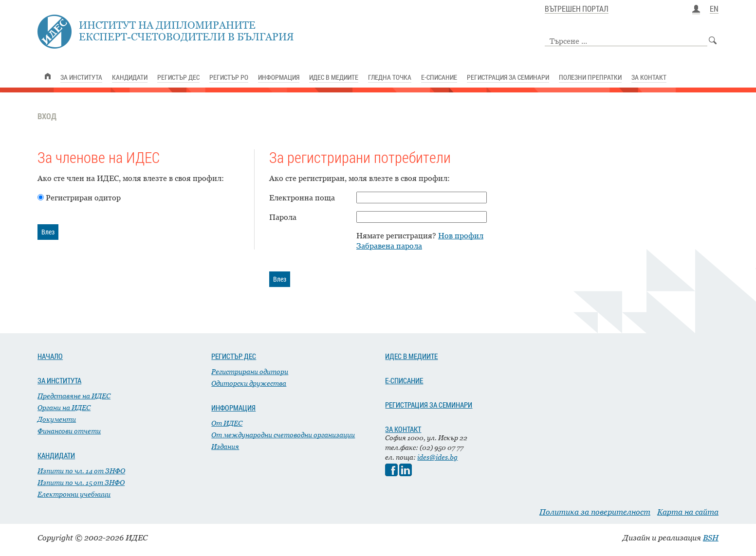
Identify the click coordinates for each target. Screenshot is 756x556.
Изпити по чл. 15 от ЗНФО (81, 482)
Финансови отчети (69, 431)
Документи (57, 419)
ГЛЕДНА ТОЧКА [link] (390, 77)
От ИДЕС (227, 423)
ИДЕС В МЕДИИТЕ (411, 356)
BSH (711, 538)
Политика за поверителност (595, 512)
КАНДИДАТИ (56, 455)
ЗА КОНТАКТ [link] (649, 77)
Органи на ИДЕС (64, 407)
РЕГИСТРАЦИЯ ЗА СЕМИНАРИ (429, 405)
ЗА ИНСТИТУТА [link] (81, 77)
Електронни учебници (74, 494)
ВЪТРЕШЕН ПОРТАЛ (577, 9)
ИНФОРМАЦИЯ (233, 408)
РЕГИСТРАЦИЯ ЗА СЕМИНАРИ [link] (508, 77)
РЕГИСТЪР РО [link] (229, 77)
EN (714, 9)
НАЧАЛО (50, 356)
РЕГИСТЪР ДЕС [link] (178, 77)
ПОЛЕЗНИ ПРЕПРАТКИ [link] (590, 77)
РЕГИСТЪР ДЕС (234, 356)
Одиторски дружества (249, 383)
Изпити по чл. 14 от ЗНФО (81, 471)
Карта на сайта (688, 512)
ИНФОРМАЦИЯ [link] (279, 77)
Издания (225, 446)
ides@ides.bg (437, 457)
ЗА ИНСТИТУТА (59, 380)
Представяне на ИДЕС (74, 396)
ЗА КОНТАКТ (403, 429)
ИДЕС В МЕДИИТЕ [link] (334, 77)
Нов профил (461, 235)
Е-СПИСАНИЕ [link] (439, 77)
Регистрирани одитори (250, 371)
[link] (48, 76)
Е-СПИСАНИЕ (404, 380)
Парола (283, 217)
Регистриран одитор (83, 197)
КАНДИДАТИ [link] (130, 77)
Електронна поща (302, 197)
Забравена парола (389, 246)
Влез (48, 232)
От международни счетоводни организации (283, 435)
